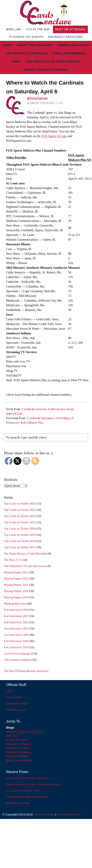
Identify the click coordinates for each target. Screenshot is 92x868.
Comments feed (16, 703)
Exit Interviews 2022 (16, 622)
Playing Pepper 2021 (16, 585)
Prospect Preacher (65, 37)
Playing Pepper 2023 (16, 572)
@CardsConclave (37, 98)
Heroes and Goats (73, 45)
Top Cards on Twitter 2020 (20, 529)
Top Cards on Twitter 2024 (20, 504)
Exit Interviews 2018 (16, 647)
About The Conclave (35, 45)
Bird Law (14, 29)
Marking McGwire (15, 604)
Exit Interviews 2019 (16, 641)
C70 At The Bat (38, 29)
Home (7, 45)
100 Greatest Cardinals (27, 53)
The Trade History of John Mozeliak (25, 554)
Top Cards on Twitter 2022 (20, 516)
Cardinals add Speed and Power (27, 797)
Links (16, 62)
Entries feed (14, 697)
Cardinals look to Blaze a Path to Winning (33, 784)
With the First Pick (18, 803)
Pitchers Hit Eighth (26, 37)
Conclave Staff (38, 103)
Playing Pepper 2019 (16, 597)
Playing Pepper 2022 (16, 579)
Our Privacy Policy (69, 814)
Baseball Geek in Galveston (24, 732)
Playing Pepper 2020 (16, 591)
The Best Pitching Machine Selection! (26, 671)
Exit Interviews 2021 (16, 629)
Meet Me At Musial (70, 29)
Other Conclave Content (46, 70)
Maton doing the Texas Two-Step (27, 778)
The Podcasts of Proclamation (53, 62)
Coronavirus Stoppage (17, 654)
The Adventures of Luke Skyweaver (25, 566)
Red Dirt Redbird (17, 756)
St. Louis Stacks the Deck (23, 791)
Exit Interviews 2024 (16, 610)
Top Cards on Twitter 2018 (20, 541)
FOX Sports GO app (54, 136)
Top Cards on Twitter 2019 (20, 535)
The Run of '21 (13, 560)
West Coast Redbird (19, 760)
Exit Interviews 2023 (16, 616)
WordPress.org (16, 710)
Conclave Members (69, 53)
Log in (10, 691)
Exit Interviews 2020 (16, 635)
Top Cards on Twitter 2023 (20, 510)
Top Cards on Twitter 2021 (20, 522)
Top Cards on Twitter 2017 (20, 547)
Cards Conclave (44, 814)
